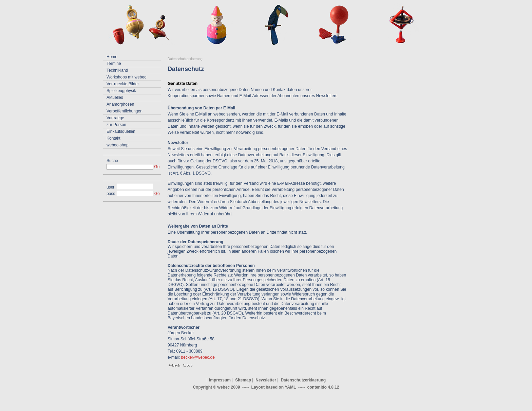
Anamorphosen (120, 104)
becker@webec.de (198, 357)
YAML (290, 387)
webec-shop (118, 145)
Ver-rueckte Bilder (123, 84)
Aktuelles (115, 97)
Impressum (220, 380)
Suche (112, 161)
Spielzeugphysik (121, 91)
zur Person (116, 125)
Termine (114, 64)
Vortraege (115, 118)
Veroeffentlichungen (125, 111)
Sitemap (243, 380)
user (110, 187)
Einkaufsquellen (121, 131)
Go (157, 167)
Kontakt (113, 138)
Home (112, 57)
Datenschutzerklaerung (185, 59)
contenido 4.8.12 (323, 387)
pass (111, 194)
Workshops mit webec (126, 77)
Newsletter (266, 380)
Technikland (117, 70)
